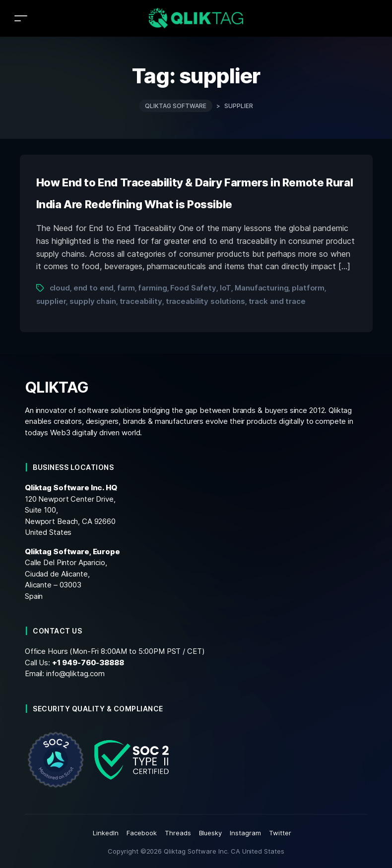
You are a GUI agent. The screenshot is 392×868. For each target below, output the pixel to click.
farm (126, 288)
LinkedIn (106, 833)
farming (152, 288)
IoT (226, 288)
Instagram (245, 833)
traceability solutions (205, 301)
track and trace (277, 301)
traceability (141, 301)
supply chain (93, 301)
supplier (51, 301)
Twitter (280, 833)
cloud (60, 288)
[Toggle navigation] (21, 18)
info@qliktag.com (75, 673)
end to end (94, 288)
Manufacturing (261, 288)
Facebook (142, 833)
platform (308, 288)
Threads (178, 833)
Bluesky (211, 833)
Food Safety (193, 288)
